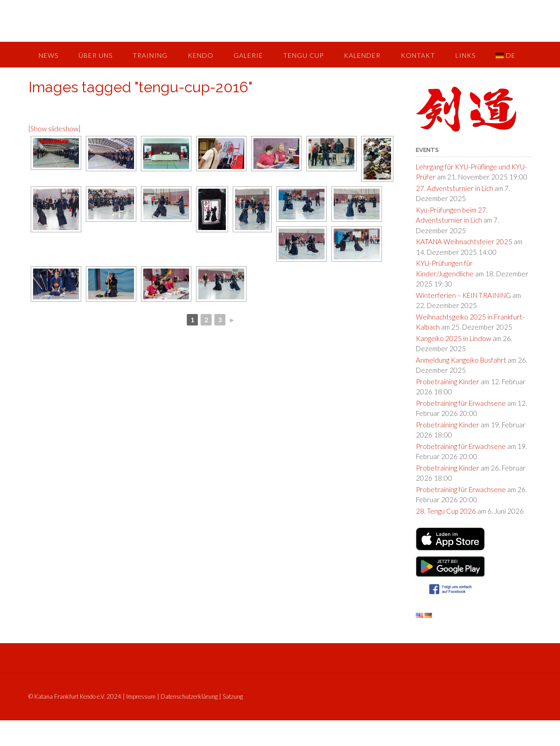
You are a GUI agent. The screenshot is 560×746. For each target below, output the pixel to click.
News (48, 55)
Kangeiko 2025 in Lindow (454, 338)
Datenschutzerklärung (189, 696)
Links (465, 55)
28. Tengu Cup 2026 (446, 511)
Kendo (201, 55)
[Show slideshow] (54, 129)
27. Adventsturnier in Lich (454, 188)
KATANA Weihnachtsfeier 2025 (464, 241)
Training (150, 55)
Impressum (141, 696)
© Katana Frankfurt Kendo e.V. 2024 (75, 696)
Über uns (95, 55)
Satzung (233, 696)
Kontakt (418, 55)
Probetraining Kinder (448, 381)
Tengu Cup (303, 55)
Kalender (362, 55)
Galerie (248, 55)
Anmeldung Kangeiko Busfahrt (461, 360)
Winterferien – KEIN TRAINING (463, 295)
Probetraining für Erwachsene (461, 403)
